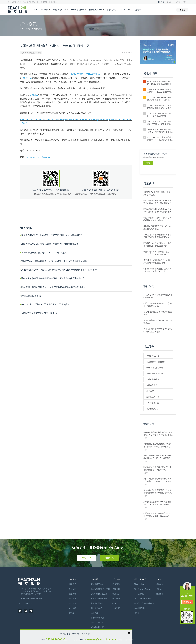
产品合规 (45, 10)
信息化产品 (113, 10)
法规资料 (116, 589)
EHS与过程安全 (79, 10)
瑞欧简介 (73, 584)
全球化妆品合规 (153, 379)
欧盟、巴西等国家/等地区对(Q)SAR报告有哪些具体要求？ (158, 305)
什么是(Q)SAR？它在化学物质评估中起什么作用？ (158, 296)
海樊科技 (160, 584)
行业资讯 (29, 29)
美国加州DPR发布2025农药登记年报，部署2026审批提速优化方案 (158, 445)
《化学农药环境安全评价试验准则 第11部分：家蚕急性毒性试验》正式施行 (160, 123)
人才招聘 (73, 608)
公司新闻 (73, 603)
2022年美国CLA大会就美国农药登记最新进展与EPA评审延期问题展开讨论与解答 (59, 270)
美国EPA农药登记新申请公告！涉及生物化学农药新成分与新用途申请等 (158, 434)
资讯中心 (126, 10)
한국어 (186, 2)
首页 (36, 10)
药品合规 (150, 391)
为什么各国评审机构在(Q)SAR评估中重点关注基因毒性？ (158, 330)
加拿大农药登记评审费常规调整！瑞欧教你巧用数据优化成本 (50, 244)
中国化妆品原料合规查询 (144, 603)
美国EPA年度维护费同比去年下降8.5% (39, 313)
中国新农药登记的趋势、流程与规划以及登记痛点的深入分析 (157, 270)
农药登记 (27, 78)
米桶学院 (116, 608)
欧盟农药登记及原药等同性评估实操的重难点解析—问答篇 (157, 219)
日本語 (178, 2)
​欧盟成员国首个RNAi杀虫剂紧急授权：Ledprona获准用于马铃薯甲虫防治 (159, 91)
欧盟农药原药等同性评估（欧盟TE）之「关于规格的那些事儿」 (157, 253)
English (170, 2)
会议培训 (116, 599)
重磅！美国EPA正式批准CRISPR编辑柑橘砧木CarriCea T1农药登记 (158, 457)
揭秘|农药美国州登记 (31, 296)
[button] (172, 62)
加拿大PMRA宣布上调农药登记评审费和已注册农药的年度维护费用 (53, 235)
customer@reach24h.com (38, 157)
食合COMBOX (140, 608)
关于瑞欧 (139, 10)
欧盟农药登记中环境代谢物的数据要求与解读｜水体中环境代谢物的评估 (157, 211)
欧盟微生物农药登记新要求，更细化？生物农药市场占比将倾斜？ (157, 244)
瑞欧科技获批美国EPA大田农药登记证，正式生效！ (45, 304)
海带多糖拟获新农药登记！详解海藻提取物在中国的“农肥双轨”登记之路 (158, 492)
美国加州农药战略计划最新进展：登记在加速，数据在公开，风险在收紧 (157, 480)
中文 (163, 2)
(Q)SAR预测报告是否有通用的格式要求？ (158, 313)
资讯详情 (39, 29)
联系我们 (73, 613)
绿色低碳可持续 (61, 10)
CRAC (115, 603)
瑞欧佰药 (160, 589)
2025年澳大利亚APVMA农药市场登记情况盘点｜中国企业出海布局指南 (160, 99)
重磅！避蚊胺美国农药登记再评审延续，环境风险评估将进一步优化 (53, 278)
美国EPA (34, 95)
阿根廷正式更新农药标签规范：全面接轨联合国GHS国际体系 (157, 468)
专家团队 (73, 589)
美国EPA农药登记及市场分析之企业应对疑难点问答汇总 (158, 227)
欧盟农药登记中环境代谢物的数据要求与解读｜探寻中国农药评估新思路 (157, 202)
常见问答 (116, 594)
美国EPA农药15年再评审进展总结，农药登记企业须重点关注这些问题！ (55, 261)
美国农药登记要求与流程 (31, 53)
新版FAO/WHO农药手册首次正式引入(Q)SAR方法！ (158, 193)
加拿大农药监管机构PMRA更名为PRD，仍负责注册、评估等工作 (157, 503)
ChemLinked (139, 584)
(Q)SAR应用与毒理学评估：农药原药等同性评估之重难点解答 (158, 261)
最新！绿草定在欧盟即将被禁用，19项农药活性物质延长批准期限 (159, 83)
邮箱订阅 (87, 558)
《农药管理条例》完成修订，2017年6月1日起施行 (45, 253)
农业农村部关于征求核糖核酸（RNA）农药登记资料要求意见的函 (159, 131)
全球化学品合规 (153, 356)
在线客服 (187, 602)
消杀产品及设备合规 (155, 373)
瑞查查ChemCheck (142, 589)
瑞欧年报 (73, 599)
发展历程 (73, 594)
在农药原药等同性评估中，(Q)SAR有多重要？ (158, 322)
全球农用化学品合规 (155, 368)
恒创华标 (160, 594)
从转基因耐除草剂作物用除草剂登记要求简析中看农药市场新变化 (157, 236)
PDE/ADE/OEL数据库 (143, 599)
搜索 (182, 10)
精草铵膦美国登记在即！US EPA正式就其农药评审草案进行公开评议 (53, 287)
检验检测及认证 (96, 10)
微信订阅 (109, 558)
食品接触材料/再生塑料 (156, 362)
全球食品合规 (152, 385)
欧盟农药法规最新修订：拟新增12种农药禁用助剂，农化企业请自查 (159, 107)
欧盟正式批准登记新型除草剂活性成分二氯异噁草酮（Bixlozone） (159, 115)
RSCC (136, 613)
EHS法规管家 (140, 594)
